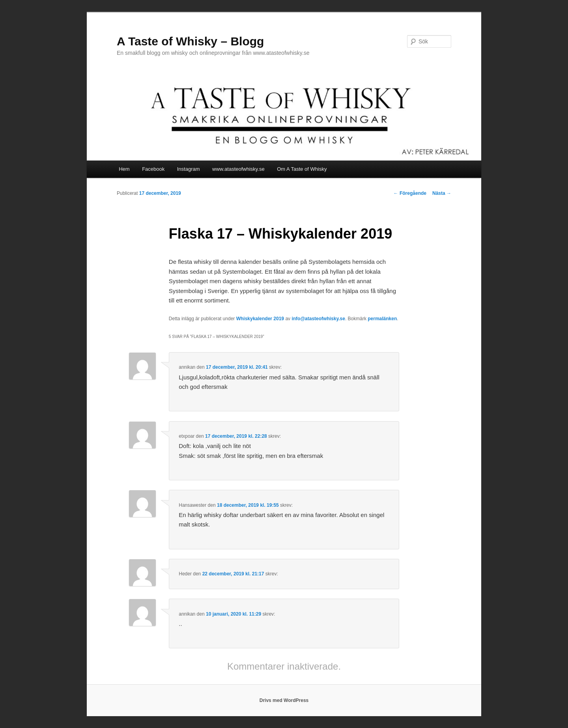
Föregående (410, 193)
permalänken (382, 319)
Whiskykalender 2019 (260, 319)
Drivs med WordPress (284, 700)
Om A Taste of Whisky (302, 169)
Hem (124, 169)
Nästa (442, 193)
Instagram (189, 169)
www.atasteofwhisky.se (238, 169)
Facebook (153, 169)
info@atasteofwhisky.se (318, 319)
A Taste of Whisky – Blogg (190, 41)
